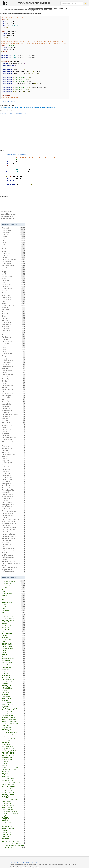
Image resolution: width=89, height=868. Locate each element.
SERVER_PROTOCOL (14, 795)
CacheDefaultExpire (14, 557)
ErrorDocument (12, 107)
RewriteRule (47, 107)
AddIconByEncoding (14, 442)
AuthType (14, 318)
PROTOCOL (14, 837)
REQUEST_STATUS (14, 805)
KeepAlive (14, 368)
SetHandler (14, 343)
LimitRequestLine (14, 555)
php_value (14, 268)
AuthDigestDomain (14, 505)
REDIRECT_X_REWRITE (14, 751)
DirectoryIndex (14, 261)
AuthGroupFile (14, 337)
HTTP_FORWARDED (14, 778)
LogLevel (14, 500)
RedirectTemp (14, 314)
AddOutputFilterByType (14, 259)
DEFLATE (14, 587)
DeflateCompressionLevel (14, 414)
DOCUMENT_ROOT (14, 629)
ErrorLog (14, 547)
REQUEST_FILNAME (14, 749)
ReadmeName (14, 377)
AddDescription (14, 396)
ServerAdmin (14, 482)
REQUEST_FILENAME (8, 113)
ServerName (14, 398)
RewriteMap (14, 446)
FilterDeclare (14, 333)
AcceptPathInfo (14, 370)
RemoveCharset (14, 440)
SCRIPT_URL (14, 726)
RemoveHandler (14, 354)
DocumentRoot (14, 402)
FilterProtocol (14, 331)
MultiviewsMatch (14, 496)
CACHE (14, 650)
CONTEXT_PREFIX (14, 663)
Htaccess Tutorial (7, 212)
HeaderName (14, 383)
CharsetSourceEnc (14, 421)
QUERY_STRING (14, 602)
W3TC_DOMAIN (14, 757)
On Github (6, 102)
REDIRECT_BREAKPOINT (14, 828)
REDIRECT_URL (14, 730)
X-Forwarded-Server (14, 780)
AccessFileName (14, 507)
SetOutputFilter (14, 285)
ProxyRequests (14, 526)
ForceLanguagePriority (14, 444)
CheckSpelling (14, 408)
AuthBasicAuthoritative (14, 454)
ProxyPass (14, 456)
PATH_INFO (14, 692)
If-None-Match (14, 696)
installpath (14, 820)
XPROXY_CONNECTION (14, 721)
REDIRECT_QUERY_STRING (14, 768)
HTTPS (14, 589)
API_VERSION (14, 774)
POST (14, 615)
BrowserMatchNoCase (14, 438)
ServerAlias (14, 517)
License (12, 102)
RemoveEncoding (14, 473)
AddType (14, 257)
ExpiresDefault (14, 255)
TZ (14, 657)
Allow (5, 10)
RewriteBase (14, 234)
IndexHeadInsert (14, 433)
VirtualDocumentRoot (14, 305)
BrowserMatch (14, 297)
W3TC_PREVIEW (14, 675)
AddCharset (14, 287)
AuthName (14, 312)
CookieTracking (14, 503)
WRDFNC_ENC (14, 742)
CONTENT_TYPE (14, 682)
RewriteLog (14, 471)
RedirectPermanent (14, 389)
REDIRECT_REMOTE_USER (14, 799)
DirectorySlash (14, 364)
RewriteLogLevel (14, 463)
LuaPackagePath (14, 498)
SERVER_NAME (14, 644)
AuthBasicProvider (14, 385)
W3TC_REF (14, 701)
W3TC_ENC (14, 654)
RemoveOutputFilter (14, 490)
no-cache (14, 638)
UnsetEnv (14, 450)
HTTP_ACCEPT (14, 677)
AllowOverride (14, 335)
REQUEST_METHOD (14, 621)
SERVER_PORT (14, 606)
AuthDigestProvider (14, 452)
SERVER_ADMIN (14, 686)
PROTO (14, 642)
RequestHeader (14, 289)
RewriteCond (30, 107)
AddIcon (14, 387)
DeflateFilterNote (14, 448)
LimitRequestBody (14, 375)
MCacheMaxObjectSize (14, 528)
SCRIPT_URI (14, 776)
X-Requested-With (14, 648)
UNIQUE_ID (14, 830)
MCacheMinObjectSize (14, 524)
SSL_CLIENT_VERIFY (14, 786)
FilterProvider (14, 329)
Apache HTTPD (31, 862)
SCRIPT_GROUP (14, 801)
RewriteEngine (39, 107)
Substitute (14, 431)
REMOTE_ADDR (14, 646)
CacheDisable (14, 475)
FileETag (14, 272)
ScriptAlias (14, 461)
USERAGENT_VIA (14, 715)
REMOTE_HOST (14, 698)
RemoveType (14, 379)
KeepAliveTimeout (14, 570)
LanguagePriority (14, 425)
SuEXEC (14, 565)
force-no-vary (14, 610)
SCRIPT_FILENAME (14, 594)
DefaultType (14, 435)
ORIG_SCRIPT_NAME (14, 810)
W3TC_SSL (14, 684)
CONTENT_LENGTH (14, 755)
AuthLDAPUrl (14, 469)
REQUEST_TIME (14, 803)
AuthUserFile (14, 320)
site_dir (14, 816)
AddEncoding (14, 280)
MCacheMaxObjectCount (14, 530)
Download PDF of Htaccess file (16, 154)
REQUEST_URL (14, 728)
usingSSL (14, 763)
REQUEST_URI (21, 113)
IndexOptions (14, 358)
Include (20, 107)
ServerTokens (14, 295)
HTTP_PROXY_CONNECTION (14, 782)
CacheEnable (14, 553)
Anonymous (14, 356)
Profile (14, 652)
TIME (14, 600)
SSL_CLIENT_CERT (14, 789)
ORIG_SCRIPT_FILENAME (14, 812)
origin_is (14, 766)
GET (14, 612)
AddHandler (14, 310)
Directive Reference (7, 217)
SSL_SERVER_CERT (14, 784)
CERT (14, 736)
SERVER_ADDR (14, 625)
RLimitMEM (14, 542)
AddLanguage (14, 400)
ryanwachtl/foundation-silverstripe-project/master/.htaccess (30, 10)
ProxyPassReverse (14, 494)
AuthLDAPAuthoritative (14, 534)
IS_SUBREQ (14, 707)
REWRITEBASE (14, 667)
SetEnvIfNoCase (14, 276)
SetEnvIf (14, 291)
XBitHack (14, 419)
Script (14, 251)
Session (14, 316)
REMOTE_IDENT (14, 807)
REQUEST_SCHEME (14, 753)
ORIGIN (14, 608)
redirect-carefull (14, 759)
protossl (14, 623)
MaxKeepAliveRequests (14, 521)
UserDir (14, 427)
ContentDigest (14, 429)
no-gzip (14, 604)
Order (24, 107)
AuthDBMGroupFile (14, 515)
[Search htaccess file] (72, 3)
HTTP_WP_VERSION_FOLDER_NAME (14, 845)
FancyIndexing (14, 362)
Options (14, 236)
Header (14, 243)
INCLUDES (14, 596)
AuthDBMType (14, 540)
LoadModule (14, 412)
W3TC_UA (14, 694)
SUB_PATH (14, 839)
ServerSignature (14, 322)
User (14, 282)
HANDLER (14, 673)
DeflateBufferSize (14, 544)
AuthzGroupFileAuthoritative (14, 519)
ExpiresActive (14, 253)
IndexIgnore (14, 308)
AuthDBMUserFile (14, 513)
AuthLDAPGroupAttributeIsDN (14, 563)
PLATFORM (14, 818)
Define (14, 352)
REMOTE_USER (14, 671)
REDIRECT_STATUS (14, 617)
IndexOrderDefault (14, 410)
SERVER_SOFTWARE (14, 791)
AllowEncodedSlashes (14, 511)
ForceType (14, 339)
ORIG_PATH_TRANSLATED (14, 814)
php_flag (14, 274)
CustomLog (14, 465)
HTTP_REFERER (14, 633)
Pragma (14, 636)
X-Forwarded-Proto (14, 659)
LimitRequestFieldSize (14, 551)
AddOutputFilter (14, 341)
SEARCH (14, 690)
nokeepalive (14, 665)
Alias (14, 345)
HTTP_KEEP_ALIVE (14, 734)
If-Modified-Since (14, 688)
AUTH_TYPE (14, 772)
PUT (14, 631)
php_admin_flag (14, 477)
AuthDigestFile (14, 484)
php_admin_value (14, 394)
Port (14, 301)
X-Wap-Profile (14, 661)
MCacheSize (14, 532)
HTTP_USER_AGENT (14, 619)
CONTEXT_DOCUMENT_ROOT (14, 841)
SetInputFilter (14, 492)
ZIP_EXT (14, 824)
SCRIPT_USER (14, 835)
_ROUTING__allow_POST (14, 713)
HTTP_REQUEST (14, 740)
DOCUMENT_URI (13, 847)
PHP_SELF (14, 797)
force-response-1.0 (14, 680)
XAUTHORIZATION (14, 705)
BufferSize (14, 559)
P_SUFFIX (14, 761)
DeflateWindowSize (14, 572)
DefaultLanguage (14, 366)
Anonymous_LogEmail (14, 538)
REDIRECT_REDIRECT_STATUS (14, 843)
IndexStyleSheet (14, 404)
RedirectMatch (14, 299)
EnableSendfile (14, 509)
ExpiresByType (14, 264)
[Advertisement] (35, 132)
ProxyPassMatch (14, 488)
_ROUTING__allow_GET (14, 711)
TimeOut (14, 381)
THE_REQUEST (14, 627)
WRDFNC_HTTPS (14, 747)
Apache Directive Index (8, 214)
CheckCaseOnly (14, 479)
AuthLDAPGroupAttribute (14, 568)
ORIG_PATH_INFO (14, 833)
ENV (14, 592)
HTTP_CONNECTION (14, 738)
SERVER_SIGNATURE (14, 793)
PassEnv (14, 459)
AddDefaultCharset (14, 266)
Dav (14, 391)
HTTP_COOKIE (14, 640)
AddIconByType (14, 423)
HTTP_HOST (14, 585)
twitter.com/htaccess (8, 219)
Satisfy (14, 293)
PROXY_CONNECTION (14, 719)
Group (14, 350)
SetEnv (53, 107)
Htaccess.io (14, 862)
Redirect (14, 247)
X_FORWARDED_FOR (14, 717)
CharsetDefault (14, 417)
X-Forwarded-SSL (14, 826)
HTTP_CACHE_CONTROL (14, 732)
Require (14, 270)
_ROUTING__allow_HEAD (14, 709)
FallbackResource (14, 360)
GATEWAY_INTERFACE (14, 770)
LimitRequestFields (14, 549)
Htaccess (22, 862)
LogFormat (14, 467)
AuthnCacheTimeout (14, 561)
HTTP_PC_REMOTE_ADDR (14, 724)
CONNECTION (14, 703)
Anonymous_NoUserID (14, 536)
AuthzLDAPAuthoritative (14, 486)
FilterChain (14, 326)
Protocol (14, 373)
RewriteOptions (14, 324)
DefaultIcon (14, 406)
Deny (6, 107)
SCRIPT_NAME (14, 745)
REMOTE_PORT (14, 822)
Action (14, 347)
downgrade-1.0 (14, 669)
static (14, 598)
